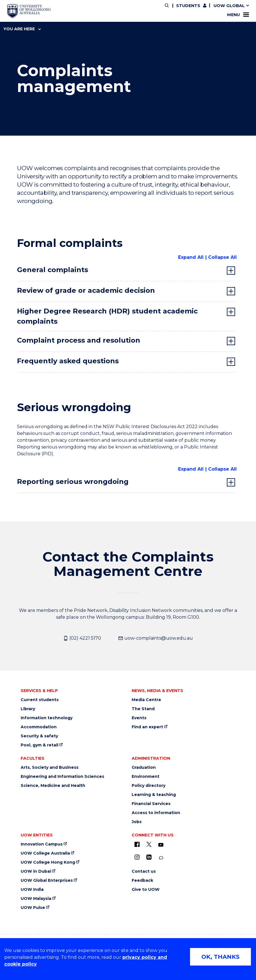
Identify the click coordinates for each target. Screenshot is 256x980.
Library (28, 709)
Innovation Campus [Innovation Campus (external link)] (42, 844)
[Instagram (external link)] (137, 857)
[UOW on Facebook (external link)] (137, 844)
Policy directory (149, 786)
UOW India (32, 890)
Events (139, 718)
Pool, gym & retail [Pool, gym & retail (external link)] (40, 745)
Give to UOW (146, 890)
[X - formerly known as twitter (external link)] (149, 844)
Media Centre (146, 700)
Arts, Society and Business (50, 767)
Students (188, 6)
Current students (40, 700)
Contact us (144, 871)
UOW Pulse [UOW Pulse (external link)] (33, 908)
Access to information (156, 813)
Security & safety (39, 736)
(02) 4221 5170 (82, 638)
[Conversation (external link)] (161, 858)
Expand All (191, 257)
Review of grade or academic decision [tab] (86, 290)
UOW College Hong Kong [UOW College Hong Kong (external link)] (48, 862)
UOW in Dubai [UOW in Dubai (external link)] (36, 871)
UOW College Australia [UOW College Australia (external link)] (45, 853)
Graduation (144, 767)
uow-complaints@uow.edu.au (155, 638)
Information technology (47, 718)
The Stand (143, 709)
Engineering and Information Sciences (62, 777)
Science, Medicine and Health (53, 786)
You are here (22, 29)
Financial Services (151, 804)
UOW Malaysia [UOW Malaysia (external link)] (36, 899)
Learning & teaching (154, 795)
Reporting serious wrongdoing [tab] (73, 482)
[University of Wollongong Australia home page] (29, 11)
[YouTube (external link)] (161, 845)
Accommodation (39, 727)
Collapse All (222, 257)
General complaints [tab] (53, 270)
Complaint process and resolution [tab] (79, 340)
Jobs (137, 822)
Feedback (142, 880)
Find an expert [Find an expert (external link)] (147, 727)
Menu (238, 15)
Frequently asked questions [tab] (68, 361)
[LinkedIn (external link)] (149, 857)
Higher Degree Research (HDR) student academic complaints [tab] (107, 316)
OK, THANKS (220, 957)
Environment (146, 777)
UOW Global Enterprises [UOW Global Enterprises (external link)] (47, 880)
